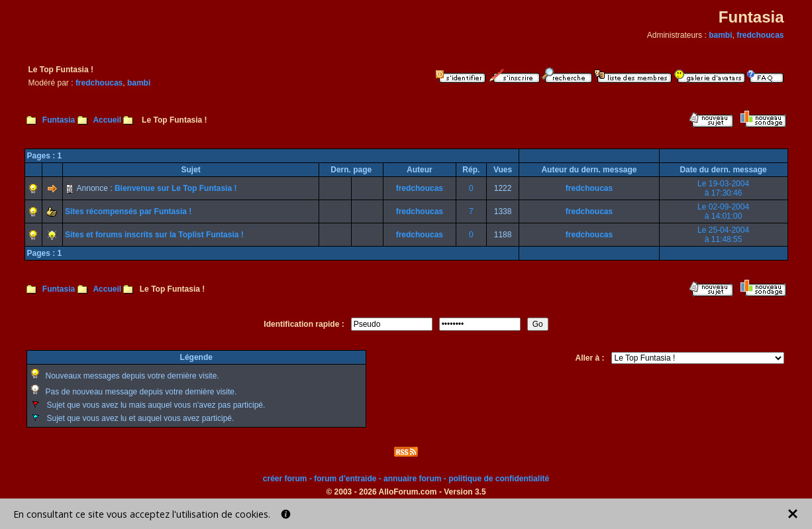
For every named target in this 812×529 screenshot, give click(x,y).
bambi (720, 35)
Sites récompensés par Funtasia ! (128, 211)
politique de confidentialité (499, 479)
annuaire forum (412, 479)
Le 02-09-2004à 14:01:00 (723, 211)
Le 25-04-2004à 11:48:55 (723, 235)
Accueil (107, 120)
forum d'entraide (345, 479)
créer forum (285, 479)
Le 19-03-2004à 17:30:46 (723, 188)
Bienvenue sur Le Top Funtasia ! (176, 188)
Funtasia (59, 120)
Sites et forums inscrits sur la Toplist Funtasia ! (154, 235)
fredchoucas (760, 35)
